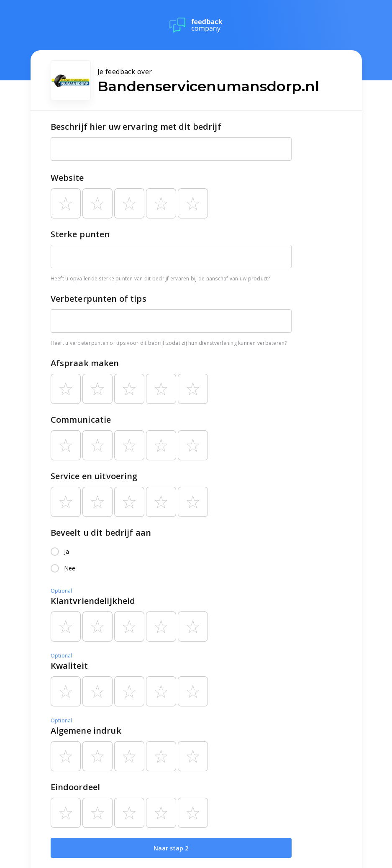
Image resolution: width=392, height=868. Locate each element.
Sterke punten (80, 234)
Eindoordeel (76, 787)
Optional (61, 591)
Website (67, 178)
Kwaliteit (69, 666)
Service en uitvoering (94, 476)
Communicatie (81, 420)
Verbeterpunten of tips (99, 299)
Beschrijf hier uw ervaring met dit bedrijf (136, 127)
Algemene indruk (86, 731)
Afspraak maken (85, 363)
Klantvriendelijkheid (93, 601)
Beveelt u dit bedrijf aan (101, 533)
